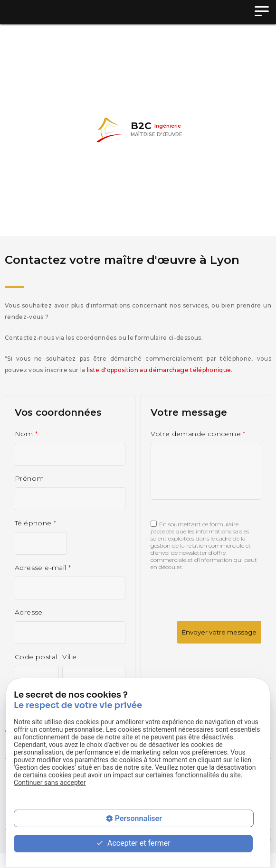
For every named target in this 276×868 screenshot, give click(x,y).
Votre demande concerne (198, 434)
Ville (69, 657)
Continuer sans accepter (50, 783)
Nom (26, 434)
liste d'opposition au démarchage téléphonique (159, 370)
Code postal (36, 657)
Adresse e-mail (43, 568)
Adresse (29, 612)
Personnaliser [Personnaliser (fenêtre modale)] (138, 818)
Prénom (29, 478)
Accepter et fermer (133, 844)
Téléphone (35, 523)
